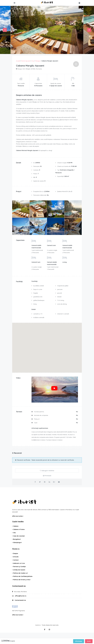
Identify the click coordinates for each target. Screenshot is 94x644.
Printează (47, 476)
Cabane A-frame (19, 529)
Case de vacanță (19, 536)
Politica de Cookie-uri (20, 573)
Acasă (18, 61)
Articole (16, 557)
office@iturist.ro (21, 596)
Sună (89, 641)
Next (89, 30)
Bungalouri (17, 539)
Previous (5, 30)
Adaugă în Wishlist (47, 471)
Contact (16, 560)
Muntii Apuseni (26, 61)
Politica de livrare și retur (22, 580)
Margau (38, 61)
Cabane (16, 526)
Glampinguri (17, 543)
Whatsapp (79, 641)
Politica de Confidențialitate (23, 576)
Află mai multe (18, 516)
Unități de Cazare (19, 570)
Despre (16, 553)
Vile (14, 533)
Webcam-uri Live (19, 563)
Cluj (33, 61)
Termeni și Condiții (19, 567)
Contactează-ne (20, 600)
